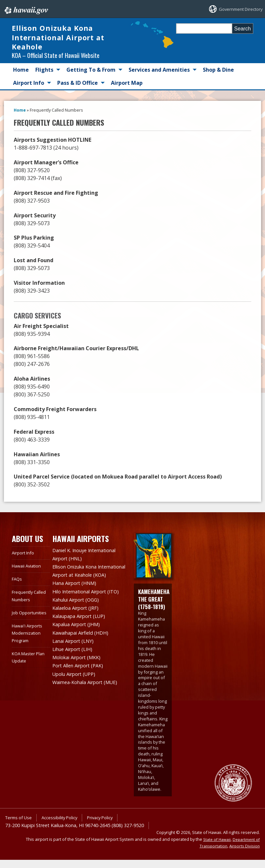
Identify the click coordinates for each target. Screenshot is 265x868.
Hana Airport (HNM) (77, 598)
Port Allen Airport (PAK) (81, 676)
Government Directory (235, 9)
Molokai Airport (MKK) (80, 668)
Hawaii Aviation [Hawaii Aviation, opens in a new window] (28, 574)
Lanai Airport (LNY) (76, 653)
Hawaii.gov (26, 9)
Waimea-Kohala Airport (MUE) (89, 692)
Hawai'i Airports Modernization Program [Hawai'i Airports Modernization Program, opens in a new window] (29, 649)
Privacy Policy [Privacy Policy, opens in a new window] (108, 826)
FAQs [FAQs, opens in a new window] (18, 587)
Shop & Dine (218, 78)
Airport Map (127, 91)
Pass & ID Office (78, 91)
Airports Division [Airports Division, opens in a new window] (244, 854)
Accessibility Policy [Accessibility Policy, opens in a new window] (64, 826)
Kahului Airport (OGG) (79, 613)
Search (243, 29)
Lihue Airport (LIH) (75, 660)
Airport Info (29, 91)
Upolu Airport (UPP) (77, 684)
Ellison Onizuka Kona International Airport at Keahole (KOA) (81, 582)
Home (21, 78)
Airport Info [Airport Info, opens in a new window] (24, 561)
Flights (44, 78)
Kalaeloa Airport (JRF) (78, 621)
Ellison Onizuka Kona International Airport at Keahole (63, 41)
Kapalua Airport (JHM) (79, 637)
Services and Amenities (159, 78)
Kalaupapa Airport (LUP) (82, 629)
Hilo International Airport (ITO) (90, 606)
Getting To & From (91, 78)
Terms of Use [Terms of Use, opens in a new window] (20, 826)
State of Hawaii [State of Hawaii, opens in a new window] (214, 847)
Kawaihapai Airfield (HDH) (84, 645)
